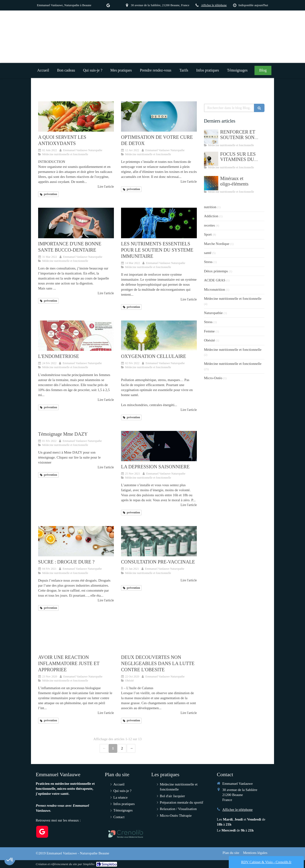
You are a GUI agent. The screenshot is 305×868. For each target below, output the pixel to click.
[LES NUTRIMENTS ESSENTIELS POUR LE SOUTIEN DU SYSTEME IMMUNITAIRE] (159, 223)
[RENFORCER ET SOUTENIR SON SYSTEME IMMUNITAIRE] (211, 137)
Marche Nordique (217, 244)
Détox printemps (216, 271)
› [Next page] (131, 748)
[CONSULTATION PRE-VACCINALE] (159, 541)
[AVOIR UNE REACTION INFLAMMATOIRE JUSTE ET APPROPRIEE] (76, 637)
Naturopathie (213, 313)
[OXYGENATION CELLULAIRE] (159, 336)
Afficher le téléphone (214, 5)
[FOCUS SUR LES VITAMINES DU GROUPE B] (211, 159)
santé (208, 253)
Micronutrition (214, 289)
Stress (208, 262)
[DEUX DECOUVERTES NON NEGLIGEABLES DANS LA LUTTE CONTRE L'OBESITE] (159, 637)
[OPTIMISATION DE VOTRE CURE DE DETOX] (159, 116)
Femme (209, 331)
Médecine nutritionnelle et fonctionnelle (233, 299)
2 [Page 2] (122, 748)
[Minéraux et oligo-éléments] (211, 183)
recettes (209, 225)
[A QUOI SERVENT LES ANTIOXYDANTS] (76, 116)
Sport (208, 234)
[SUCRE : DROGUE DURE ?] (76, 541)
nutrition (210, 207)
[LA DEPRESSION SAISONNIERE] (159, 446)
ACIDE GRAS (215, 280)
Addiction (211, 216)
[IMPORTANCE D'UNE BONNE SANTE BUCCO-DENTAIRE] (76, 223)
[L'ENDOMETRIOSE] (76, 336)
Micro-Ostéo (213, 378)
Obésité (209, 340)
